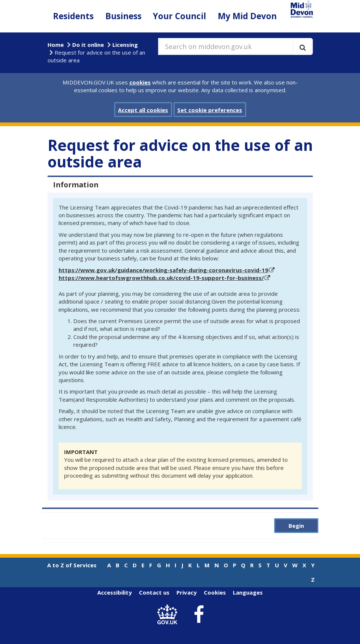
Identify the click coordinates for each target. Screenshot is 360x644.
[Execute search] (303, 46)
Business (123, 16)
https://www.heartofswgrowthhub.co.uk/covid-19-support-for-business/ (161, 278)
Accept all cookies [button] (143, 110)
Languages (248, 592)
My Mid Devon (247, 16)
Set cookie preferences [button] (210, 110)
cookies (140, 82)
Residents (73, 16)
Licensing (125, 45)
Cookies (215, 592)
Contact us (154, 592)
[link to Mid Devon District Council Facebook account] (199, 615)
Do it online (88, 45)
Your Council (179, 16)
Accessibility (115, 592)
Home (56, 45)
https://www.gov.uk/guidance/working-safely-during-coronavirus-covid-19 (163, 270)
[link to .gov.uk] (169, 615)
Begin (296, 526)
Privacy (187, 592)
